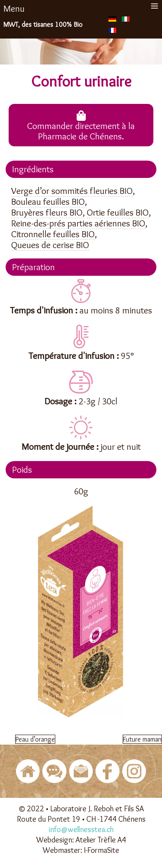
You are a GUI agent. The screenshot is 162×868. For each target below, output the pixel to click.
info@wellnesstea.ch (81, 829)
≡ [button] (154, 6)
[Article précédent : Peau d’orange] (35, 739)
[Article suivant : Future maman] (142, 739)
